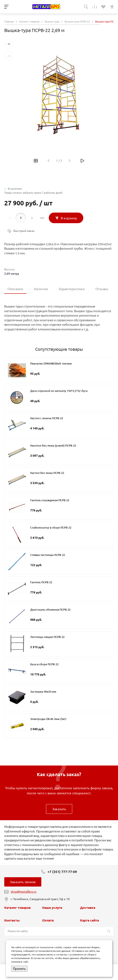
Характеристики (72, 289)
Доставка (88, 908)
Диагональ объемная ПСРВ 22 (50, 610)
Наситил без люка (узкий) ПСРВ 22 (53, 445)
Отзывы (102, 289)
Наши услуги (52, 908)
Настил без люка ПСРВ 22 (47, 473)
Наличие (41, 289)
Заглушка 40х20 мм (43, 692)
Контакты (12, 920)
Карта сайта (89, 920)
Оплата (48, 920)
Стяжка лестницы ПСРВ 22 (48, 555)
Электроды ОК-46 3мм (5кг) (48, 719)
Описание (15, 289)
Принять (19, 969)
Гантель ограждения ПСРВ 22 (50, 500)
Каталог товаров (17, 908)
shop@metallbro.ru (24, 892)
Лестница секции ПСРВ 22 (47, 637)
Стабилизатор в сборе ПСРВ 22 (51, 528)
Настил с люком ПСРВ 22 (47, 418)
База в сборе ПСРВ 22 (44, 664)
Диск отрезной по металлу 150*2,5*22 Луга (59, 391)
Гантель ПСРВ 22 (41, 582)
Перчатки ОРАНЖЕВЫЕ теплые (51, 363)
